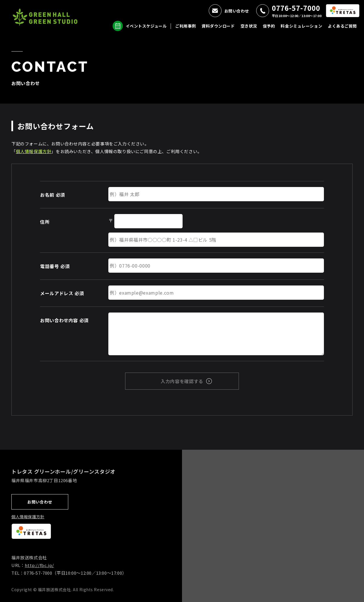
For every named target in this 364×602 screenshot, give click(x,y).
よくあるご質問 (342, 26)
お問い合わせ (237, 11)
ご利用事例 (186, 26)
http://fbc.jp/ (39, 565)
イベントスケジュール (146, 26)
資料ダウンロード (218, 26)
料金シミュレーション (301, 26)
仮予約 (269, 26)
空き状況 (249, 26)
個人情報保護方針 (34, 151)
